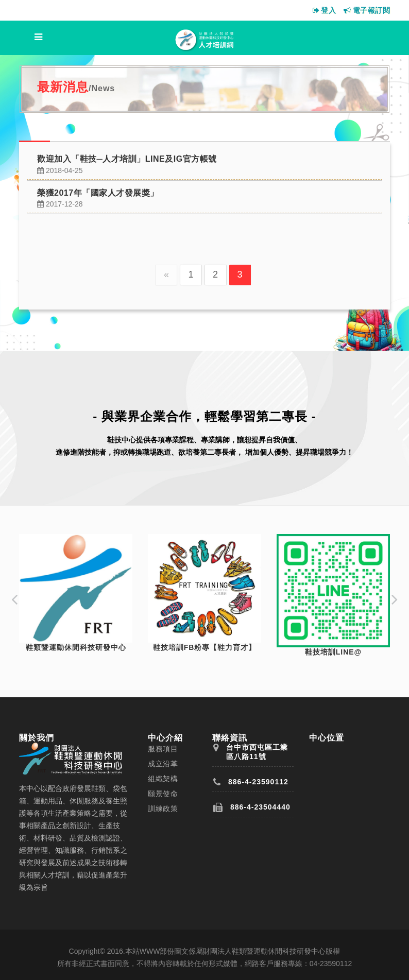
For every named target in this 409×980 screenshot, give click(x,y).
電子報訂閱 (367, 10)
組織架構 (163, 779)
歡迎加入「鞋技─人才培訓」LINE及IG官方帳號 (127, 159)
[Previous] (167, 275)
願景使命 (163, 794)
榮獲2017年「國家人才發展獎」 (98, 193)
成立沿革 (163, 764)
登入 (325, 10)
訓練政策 (163, 809)
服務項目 (163, 749)
